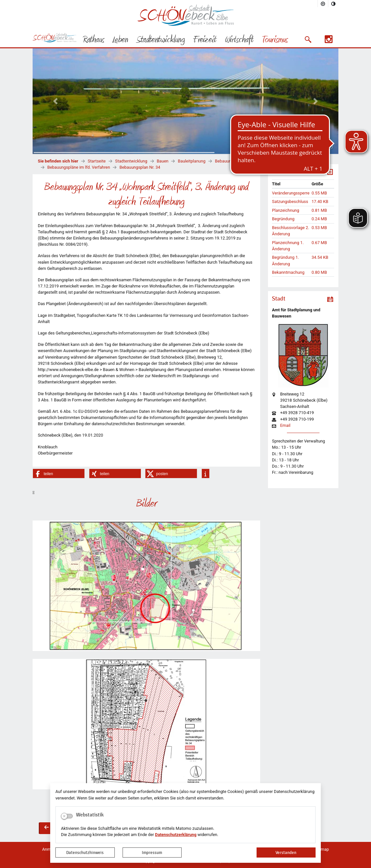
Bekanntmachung (288, 272)
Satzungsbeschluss (290, 201)
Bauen (163, 161)
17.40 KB (320, 201)
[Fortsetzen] (330, 147)
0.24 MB (319, 219)
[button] (308, 39)
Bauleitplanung (192, 161)
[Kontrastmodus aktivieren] (334, 4)
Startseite (97, 161)
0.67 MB (319, 243)
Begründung (283, 219)
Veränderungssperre (291, 193)
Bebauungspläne (230, 161)
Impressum (152, 852)
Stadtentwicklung (131, 161)
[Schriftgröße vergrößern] (323, 4)
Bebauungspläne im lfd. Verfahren (79, 167)
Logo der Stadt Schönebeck (186, 15)
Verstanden (286, 852)
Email (285, 426)
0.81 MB (319, 210)
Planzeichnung (285, 210)
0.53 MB (319, 228)
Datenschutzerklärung (176, 835)
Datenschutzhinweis (85, 852)
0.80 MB (319, 272)
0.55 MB (319, 193)
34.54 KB (320, 257)
